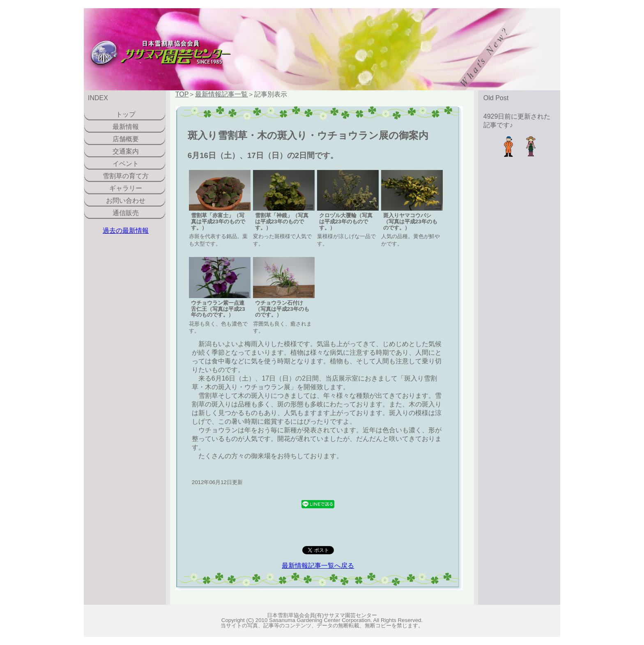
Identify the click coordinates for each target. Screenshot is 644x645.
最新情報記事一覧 (221, 94)
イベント (126, 164)
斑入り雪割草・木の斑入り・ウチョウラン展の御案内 (308, 135)
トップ (126, 114)
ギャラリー (126, 188)
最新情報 (126, 127)
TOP (182, 94)
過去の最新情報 (126, 231)
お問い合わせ (126, 201)
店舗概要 (126, 139)
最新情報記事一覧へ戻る (318, 566)
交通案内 (126, 151)
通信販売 (126, 213)
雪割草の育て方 (126, 176)
